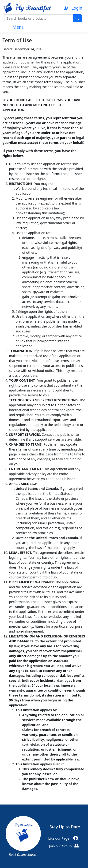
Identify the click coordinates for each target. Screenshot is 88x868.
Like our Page (65, 838)
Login (77, 8)
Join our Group (65, 846)
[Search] (39, 18)
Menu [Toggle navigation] (16, 27)
